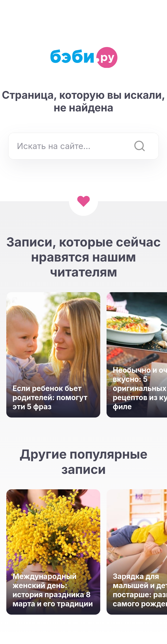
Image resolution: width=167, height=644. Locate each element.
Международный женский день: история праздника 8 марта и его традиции (53, 590)
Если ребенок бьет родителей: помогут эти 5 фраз (50, 397)
